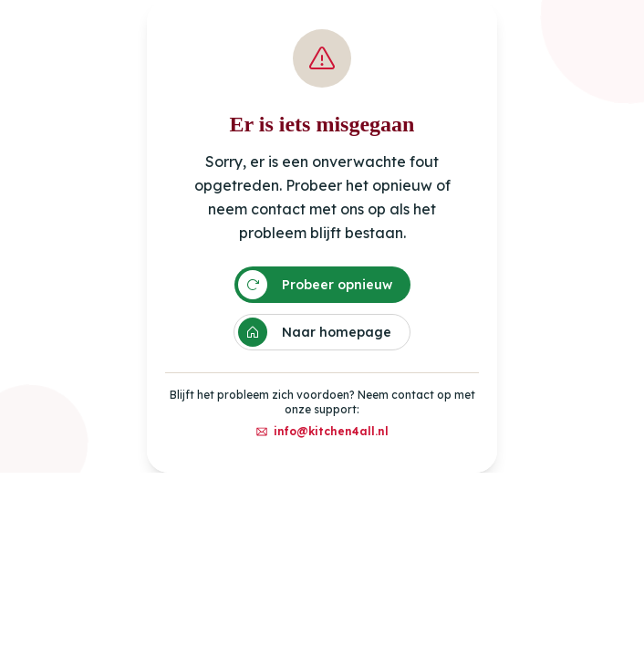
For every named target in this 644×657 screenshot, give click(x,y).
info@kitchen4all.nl (322, 431)
